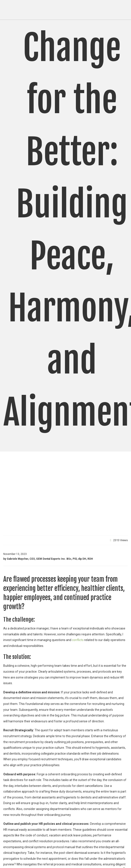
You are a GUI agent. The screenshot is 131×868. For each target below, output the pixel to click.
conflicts (77, 640)
